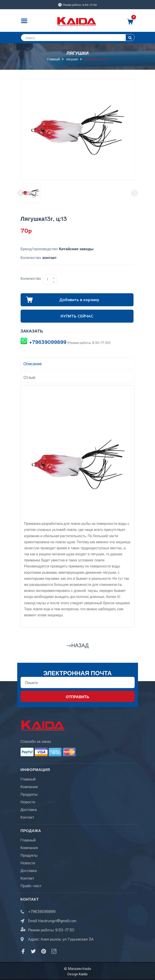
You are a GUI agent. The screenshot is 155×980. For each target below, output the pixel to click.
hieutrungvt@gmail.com (57, 920)
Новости (28, 802)
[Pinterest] (44, 951)
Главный (28, 779)
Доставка (29, 809)
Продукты (29, 794)
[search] (78, 38)
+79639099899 (48, 342)
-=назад (77, 645)
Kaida (83, 974)
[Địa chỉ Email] (78, 682)
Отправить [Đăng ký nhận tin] (77, 696)
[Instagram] (54, 951)
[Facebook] (23, 951)
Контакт (27, 817)
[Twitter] (33, 951)
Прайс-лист (31, 885)
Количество (31, 278)
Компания (29, 786)
